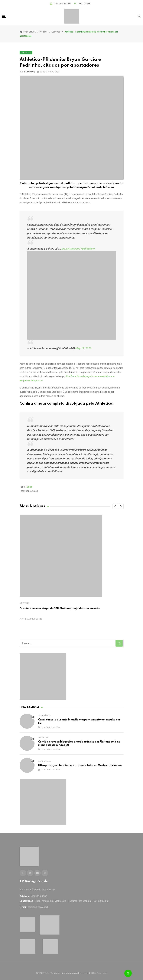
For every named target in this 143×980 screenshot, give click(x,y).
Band (29, 485)
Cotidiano (43, 735)
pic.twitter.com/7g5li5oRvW (78, 246)
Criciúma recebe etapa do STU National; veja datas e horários (60, 607)
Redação (29, 70)
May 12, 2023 (83, 346)
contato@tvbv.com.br (38, 903)
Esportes (25, 601)
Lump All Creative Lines (95, 969)
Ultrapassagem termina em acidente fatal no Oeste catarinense (80, 763)
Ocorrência (44, 713)
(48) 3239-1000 (39, 892)
